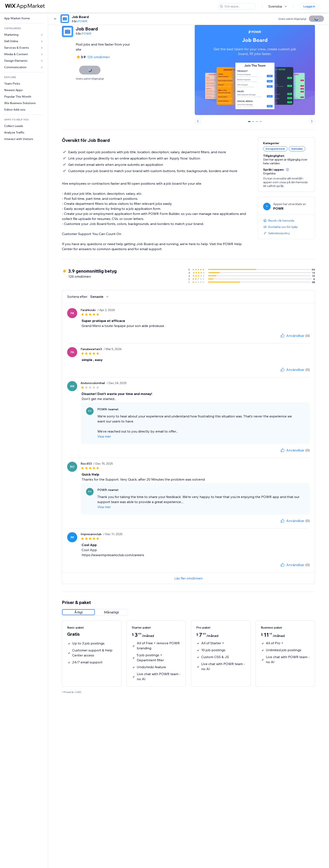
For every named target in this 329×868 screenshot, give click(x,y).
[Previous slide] (198, 121)
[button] (287, 170)
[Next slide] (312, 121)
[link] (24, 18)
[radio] (78, 612)
